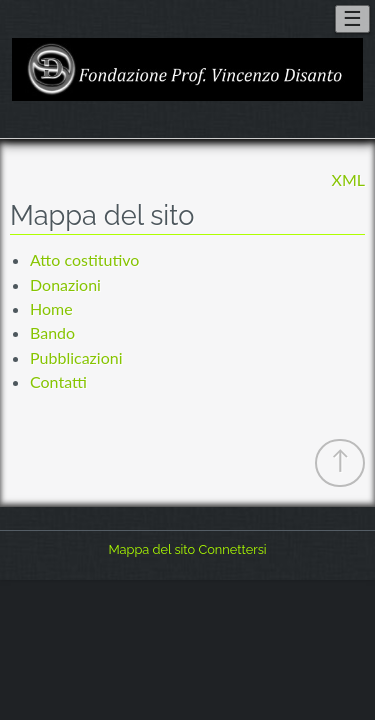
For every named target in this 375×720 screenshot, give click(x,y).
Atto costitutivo (84, 259)
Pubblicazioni (76, 357)
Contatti (58, 381)
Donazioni (65, 284)
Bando (52, 332)
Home (51, 308)
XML (348, 179)
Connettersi (232, 549)
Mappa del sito (151, 549)
